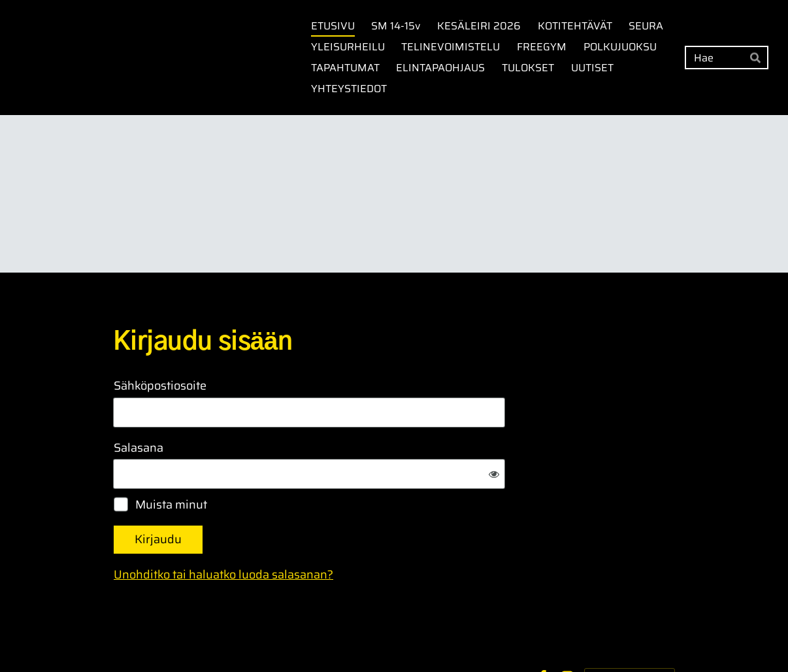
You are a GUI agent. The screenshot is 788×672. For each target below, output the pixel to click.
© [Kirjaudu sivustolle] (118, 634)
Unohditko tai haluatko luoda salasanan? (365, 531)
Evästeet (504, 635)
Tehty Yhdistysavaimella (630, 634)
